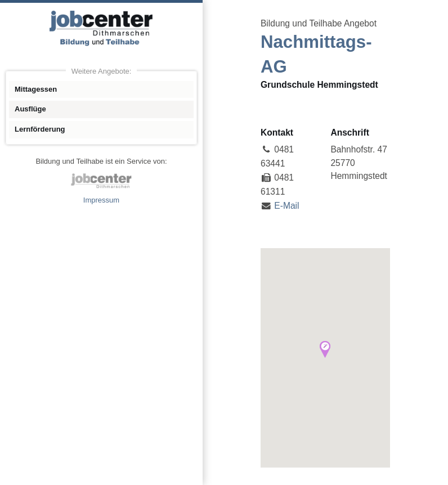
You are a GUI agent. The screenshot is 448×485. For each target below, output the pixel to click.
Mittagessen (36, 89)
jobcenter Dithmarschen (101, 181)
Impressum (101, 200)
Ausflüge (30, 109)
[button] (325, 349)
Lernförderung (40, 129)
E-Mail (286, 206)
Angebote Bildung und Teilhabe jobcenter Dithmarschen (101, 28)
